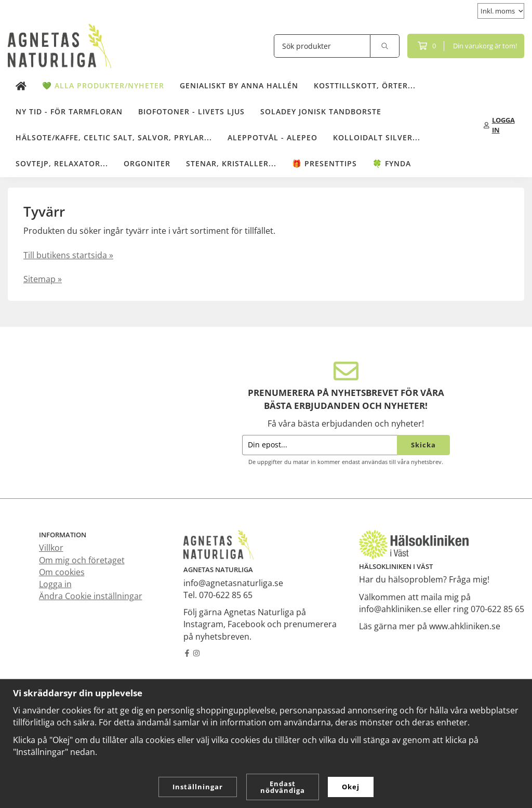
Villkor (51, 548)
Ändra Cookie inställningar (91, 596)
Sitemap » (43, 279)
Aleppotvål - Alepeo (272, 137)
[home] (21, 86)
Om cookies (62, 572)
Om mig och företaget (82, 560)
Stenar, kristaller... (231, 163)
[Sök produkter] (322, 46)
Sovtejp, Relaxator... (62, 163)
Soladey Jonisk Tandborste (321, 111)
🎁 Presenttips (324, 163)
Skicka (423, 445)
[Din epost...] (320, 445)
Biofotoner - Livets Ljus (191, 111)
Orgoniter (147, 163)
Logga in (55, 584)
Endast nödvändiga (283, 787)
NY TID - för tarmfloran (69, 111)
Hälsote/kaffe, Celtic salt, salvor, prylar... (114, 137)
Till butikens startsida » (68, 255)
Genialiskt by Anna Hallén (239, 85)
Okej (351, 787)
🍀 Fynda (392, 163)
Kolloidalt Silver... (377, 137)
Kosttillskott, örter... (365, 85)
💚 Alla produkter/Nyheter (103, 85)
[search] (385, 46)
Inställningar (198, 787)
